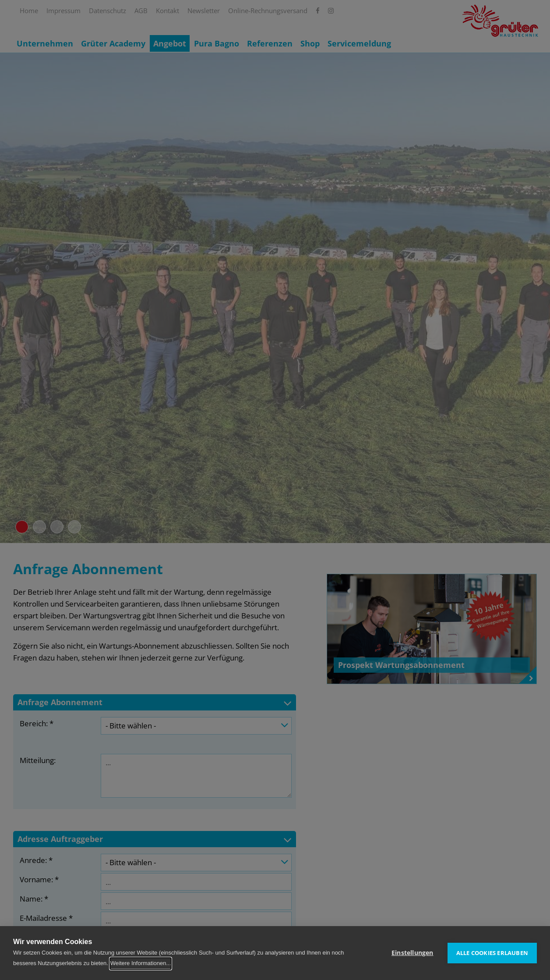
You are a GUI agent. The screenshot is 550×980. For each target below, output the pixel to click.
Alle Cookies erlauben (492, 953)
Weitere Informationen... (141, 963)
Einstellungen (412, 953)
